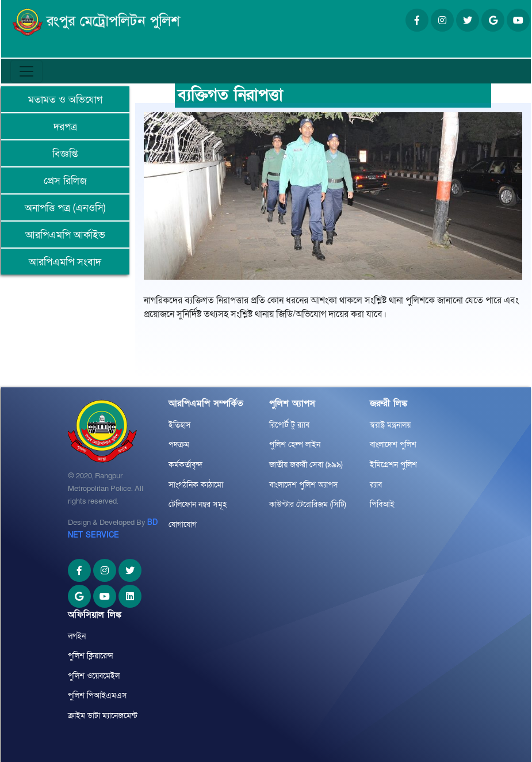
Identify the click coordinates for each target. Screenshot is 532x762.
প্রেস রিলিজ (65, 181)
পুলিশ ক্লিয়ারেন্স (91, 656)
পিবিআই (382, 504)
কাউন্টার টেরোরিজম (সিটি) (308, 504)
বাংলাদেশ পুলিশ (393, 445)
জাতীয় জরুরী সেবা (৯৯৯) (306, 465)
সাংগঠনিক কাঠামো (196, 485)
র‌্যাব (376, 485)
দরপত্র (65, 127)
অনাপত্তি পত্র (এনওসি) (65, 208)
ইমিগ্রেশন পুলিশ (393, 465)
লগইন (77, 636)
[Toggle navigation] (26, 71)
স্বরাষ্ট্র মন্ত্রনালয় (390, 425)
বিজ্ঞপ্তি (65, 154)
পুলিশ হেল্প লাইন (295, 445)
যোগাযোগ (183, 525)
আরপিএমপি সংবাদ (65, 262)
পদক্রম (179, 445)
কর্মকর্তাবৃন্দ (185, 465)
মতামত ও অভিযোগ (65, 100)
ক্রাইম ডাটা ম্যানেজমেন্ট (103, 716)
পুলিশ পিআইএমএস (97, 696)
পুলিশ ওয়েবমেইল (94, 676)
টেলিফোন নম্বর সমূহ (198, 504)
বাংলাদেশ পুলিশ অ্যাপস (304, 485)
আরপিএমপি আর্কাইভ (65, 235)
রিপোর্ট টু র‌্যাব (289, 425)
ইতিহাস (180, 425)
